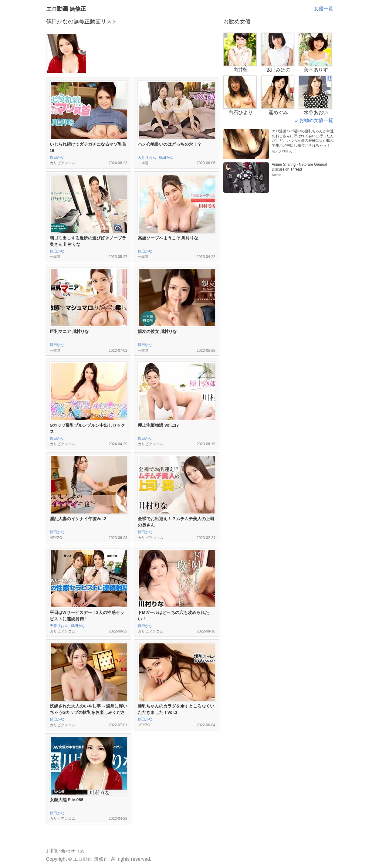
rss (81, 851)
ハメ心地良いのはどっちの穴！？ (170, 144)
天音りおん (147, 158)
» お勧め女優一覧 (314, 120)
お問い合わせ (61, 851)
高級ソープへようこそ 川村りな (168, 238)
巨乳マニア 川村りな (69, 331)
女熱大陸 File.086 (67, 800)
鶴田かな (57, 158)
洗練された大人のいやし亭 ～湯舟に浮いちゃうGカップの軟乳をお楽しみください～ (89, 712)
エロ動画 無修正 (66, 9)
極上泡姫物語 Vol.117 (158, 425)
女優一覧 (323, 9)
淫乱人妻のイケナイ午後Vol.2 (78, 519)
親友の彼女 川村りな (157, 331)
